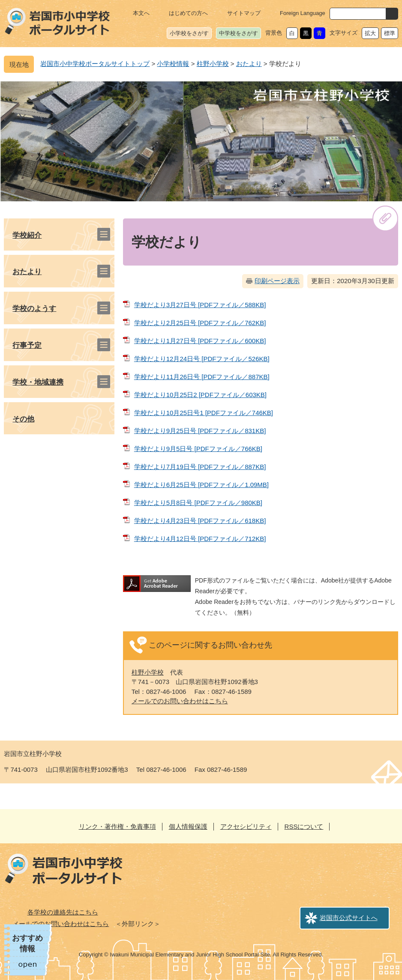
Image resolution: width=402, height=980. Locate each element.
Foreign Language (303, 13)
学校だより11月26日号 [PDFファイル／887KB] (202, 377)
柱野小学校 (213, 64)
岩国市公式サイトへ (349, 918)
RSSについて (304, 826)
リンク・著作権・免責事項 (117, 826)
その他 (23, 419)
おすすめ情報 (27, 943)
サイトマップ (244, 13)
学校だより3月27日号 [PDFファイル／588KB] (200, 305)
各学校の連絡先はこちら (63, 912)
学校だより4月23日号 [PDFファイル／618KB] (200, 521)
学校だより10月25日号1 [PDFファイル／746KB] (204, 413)
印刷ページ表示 (277, 281)
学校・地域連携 (38, 382)
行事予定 (27, 345)
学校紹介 (27, 235)
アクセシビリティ (246, 826)
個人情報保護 (188, 826)
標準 (390, 33)
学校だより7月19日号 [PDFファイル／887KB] (200, 467)
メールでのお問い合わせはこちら (180, 701)
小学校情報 (173, 64)
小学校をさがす (189, 33)
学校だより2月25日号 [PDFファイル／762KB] (200, 323)
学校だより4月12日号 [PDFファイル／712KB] (200, 539)
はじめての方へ (188, 13)
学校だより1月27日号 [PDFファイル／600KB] (200, 341)
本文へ (141, 13)
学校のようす (34, 309)
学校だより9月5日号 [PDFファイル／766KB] (198, 449)
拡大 (370, 33)
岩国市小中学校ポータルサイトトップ (95, 64)
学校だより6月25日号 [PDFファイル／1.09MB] (201, 485)
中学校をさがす (238, 33)
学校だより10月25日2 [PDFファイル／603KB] (200, 395)
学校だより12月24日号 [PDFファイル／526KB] (202, 359)
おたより (249, 64)
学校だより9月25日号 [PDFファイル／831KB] (200, 431)
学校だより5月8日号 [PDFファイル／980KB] (198, 503)
